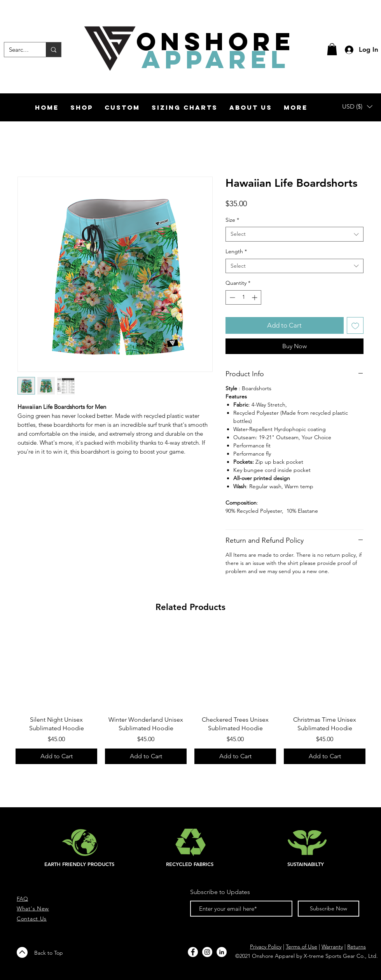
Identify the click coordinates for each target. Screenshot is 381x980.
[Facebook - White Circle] (193, 952)
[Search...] (19, 50)
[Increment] (255, 297)
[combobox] (294, 234)
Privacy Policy (266, 947)
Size (232, 220)
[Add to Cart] (56, 756)
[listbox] (357, 106)
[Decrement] (232, 297)
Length (236, 251)
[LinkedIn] (222, 952)
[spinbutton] (243, 297)
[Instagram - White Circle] (207, 952)
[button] (332, 49)
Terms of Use (301, 947)
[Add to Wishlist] (355, 326)
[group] (190, 696)
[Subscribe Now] (329, 909)
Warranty (332, 947)
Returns (357, 947)
